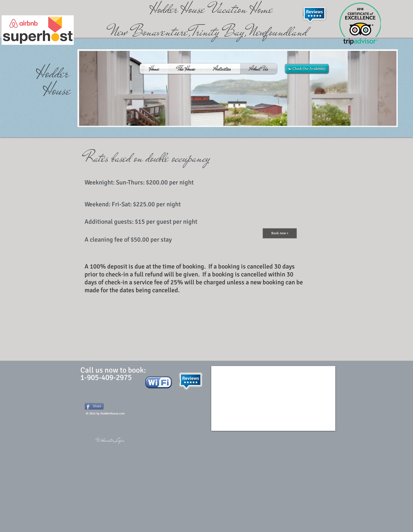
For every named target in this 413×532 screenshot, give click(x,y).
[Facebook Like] (118, 402)
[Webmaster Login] (111, 440)
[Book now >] (280, 233)
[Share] (94, 406)
